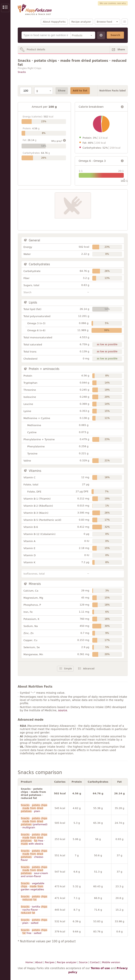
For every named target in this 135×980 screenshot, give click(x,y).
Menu (125, 22)
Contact (95, 962)
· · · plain (34, 808)
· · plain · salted (34, 921)
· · (34, 898)
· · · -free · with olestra (34, 839)
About (39, 962)
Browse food (104, 22)
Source (83, 962)
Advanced (89, 669)
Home (29, 962)
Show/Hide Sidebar (5, 8)
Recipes (50, 962)
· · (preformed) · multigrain (34, 823)
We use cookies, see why (113, 3)
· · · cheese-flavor (34, 855)
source (63, 710)
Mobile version (111, 962)
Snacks (22, 72)
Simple (68, 669)
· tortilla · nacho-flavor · (34, 910)
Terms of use (100, 968)
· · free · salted (34, 932)
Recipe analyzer (81, 22)
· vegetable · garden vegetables (33, 886)
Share (121, 50)
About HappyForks (54, 22)
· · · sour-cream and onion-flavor (34, 872)
